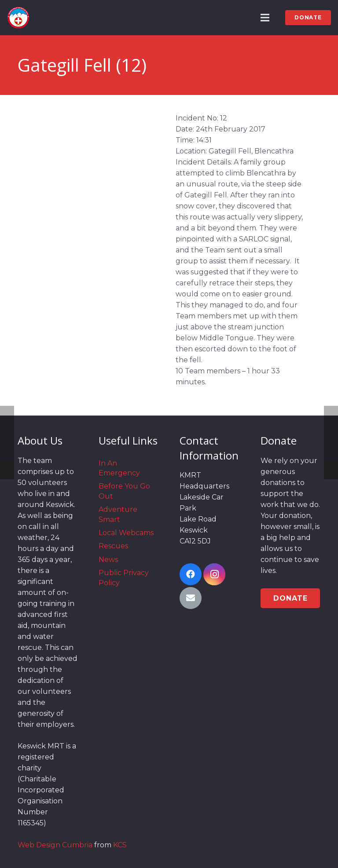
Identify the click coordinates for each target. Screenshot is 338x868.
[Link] (18, 18)
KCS (120, 845)
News (108, 560)
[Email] (191, 598)
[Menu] (265, 18)
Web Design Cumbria (55, 845)
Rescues (113, 546)
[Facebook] (191, 574)
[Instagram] (214, 574)
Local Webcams (126, 533)
